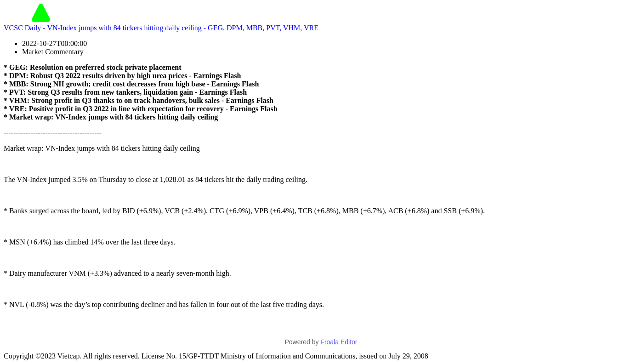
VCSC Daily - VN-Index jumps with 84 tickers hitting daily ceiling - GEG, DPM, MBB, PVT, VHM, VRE (161, 28)
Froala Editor (339, 342)
